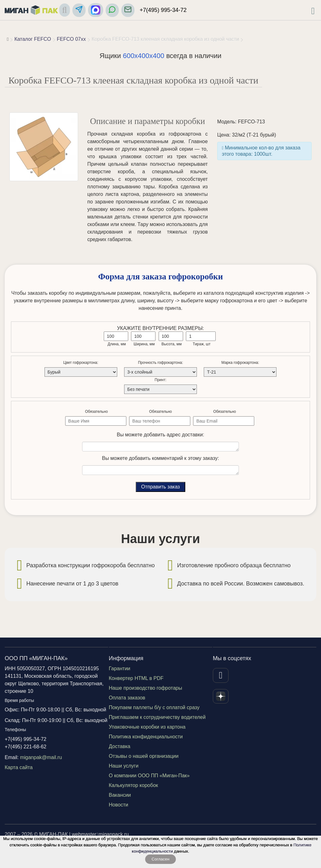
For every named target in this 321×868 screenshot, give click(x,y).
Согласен (161, 859)
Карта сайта (19, 767)
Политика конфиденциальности (146, 737)
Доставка (120, 746)
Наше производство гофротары (145, 688)
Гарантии (120, 669)
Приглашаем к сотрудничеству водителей (157, 717)
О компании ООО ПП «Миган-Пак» (149, 776)
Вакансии (120, 795)
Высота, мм (171, 344)
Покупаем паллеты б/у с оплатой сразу (154, 707)
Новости (118, 805)
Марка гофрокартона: (240, 363)
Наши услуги (124, 766)
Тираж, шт (202, 344)
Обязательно (96, 412)
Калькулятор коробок (133, 785)
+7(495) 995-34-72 (163, 10)
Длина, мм (117, 344)
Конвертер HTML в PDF (136, 678)
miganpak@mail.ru (41, 757)
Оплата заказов (127, 698)
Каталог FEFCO (33, 39)
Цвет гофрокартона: (81, 363)
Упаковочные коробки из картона (147, 727)
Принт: (160, 380)
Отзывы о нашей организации (144, 756)
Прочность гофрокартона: (160, 363)
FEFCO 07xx (71, 39)
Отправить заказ (160, 487)
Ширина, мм (144, 344)
